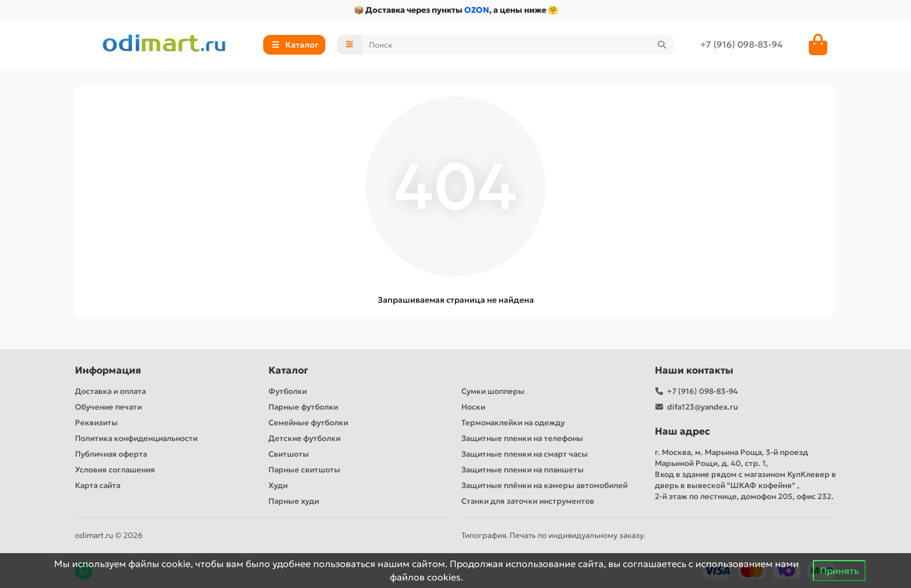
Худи (278, 485)
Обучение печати (108, 407)
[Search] (518, 45)
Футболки (288, 391)
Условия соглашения (115, 470)
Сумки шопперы (493, 391)
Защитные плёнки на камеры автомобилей (544, 485)
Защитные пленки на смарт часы (525, 454)
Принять (839, 571)
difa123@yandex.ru (702, 407)
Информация (108, 370)
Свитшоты (289, 454)
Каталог (288, 370)
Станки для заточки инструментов (528, 501)
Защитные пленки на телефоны (522, 438)
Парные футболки (303, 407)
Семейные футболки (308, 423)
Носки (473, 407)
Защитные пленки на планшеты (523, 470)
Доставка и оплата (110, 391)
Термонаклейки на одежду (513, 423)
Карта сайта (98, 485)
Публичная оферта (111, 454)
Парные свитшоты (304, 470)
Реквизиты (96, 423)
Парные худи (294, 501)
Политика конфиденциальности (136, 438)
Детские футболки (304, 438)
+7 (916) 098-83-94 (741, 44)
